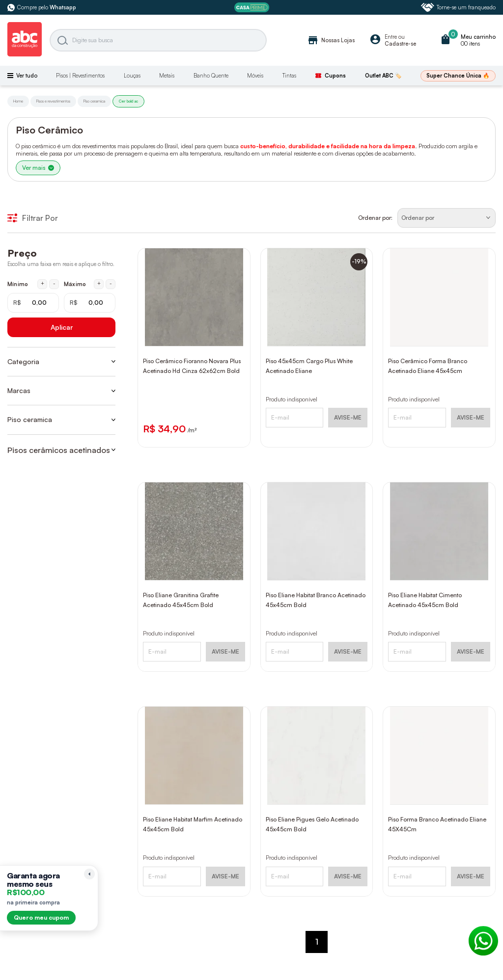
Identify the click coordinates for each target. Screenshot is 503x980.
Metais (167, 76)
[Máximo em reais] (90, 303)
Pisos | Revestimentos (80, 76)
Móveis (255, 76)
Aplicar (62, 327)
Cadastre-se (400, 44)
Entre (391, 37)
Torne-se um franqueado (458, 7)
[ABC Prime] (252, 8)
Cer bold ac (128, 101)
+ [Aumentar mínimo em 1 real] (42, 284)
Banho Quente (211, 76)
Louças (132, 76)
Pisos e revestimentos (53, 101)
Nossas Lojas (331, 40)
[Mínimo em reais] (33, 303)
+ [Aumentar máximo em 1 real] (99, 284)
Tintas (289, 76)
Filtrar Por (33, 218)
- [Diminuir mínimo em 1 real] (54, 284)
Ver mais (38, 168)
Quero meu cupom (41, 917)
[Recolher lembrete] (89, 874)
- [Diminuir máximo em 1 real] (111, 284)
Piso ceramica (94, 101)
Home (18, 101)
